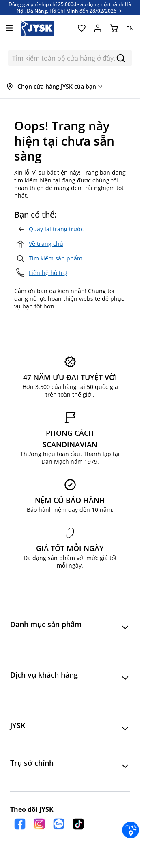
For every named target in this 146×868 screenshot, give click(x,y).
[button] (70, 627)
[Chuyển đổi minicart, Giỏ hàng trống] (114, 28)
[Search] (121, 58)
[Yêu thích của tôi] (82, 28)
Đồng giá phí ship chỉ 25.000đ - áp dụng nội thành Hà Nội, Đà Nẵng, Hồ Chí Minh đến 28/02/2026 (70, 7)
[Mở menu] (10, 28)
